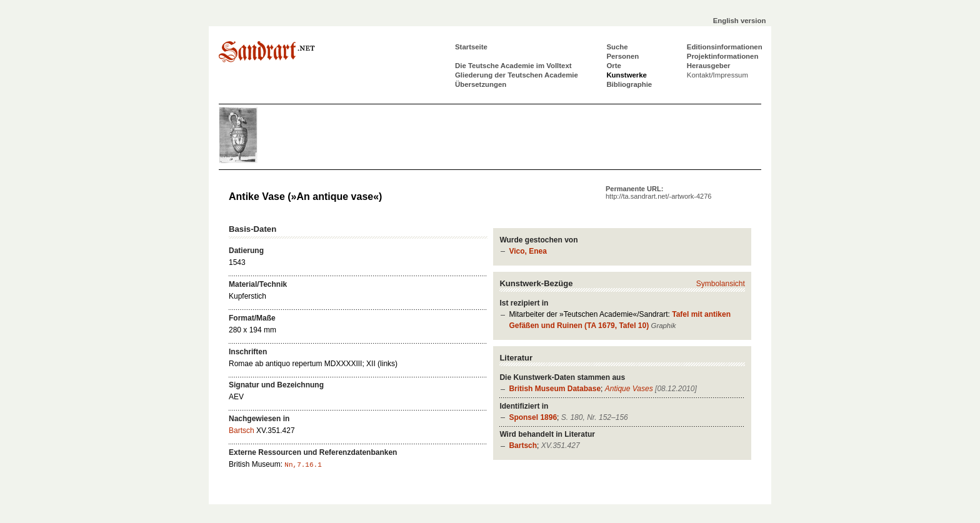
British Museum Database (555, 389)
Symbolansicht (721, 284)
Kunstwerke (627, 75)
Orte (613, 66)
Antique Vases (629, 389)
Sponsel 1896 (533, 417)
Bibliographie (629, 84)
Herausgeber (709, 66)
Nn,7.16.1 (303, 465)
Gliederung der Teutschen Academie (517, 75)
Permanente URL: (658, 192)
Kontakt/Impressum (717, 75)
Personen (622, 56)
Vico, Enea (527, 251)
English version (740, 21)
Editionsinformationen (725, 47)
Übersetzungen (481, 84)
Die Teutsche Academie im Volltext (513, 66)
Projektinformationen (723, 56)
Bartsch (523, 446)
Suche (617, 47)
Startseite (471, 47)
